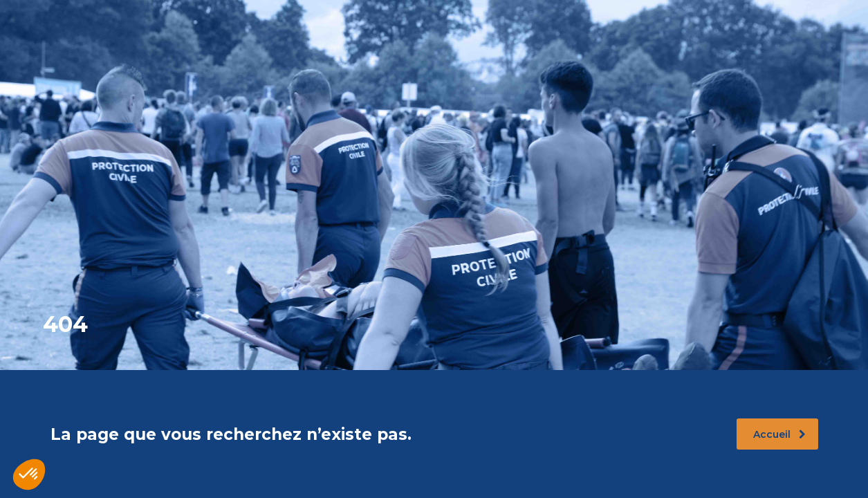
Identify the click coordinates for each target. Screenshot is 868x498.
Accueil (779, 434)
